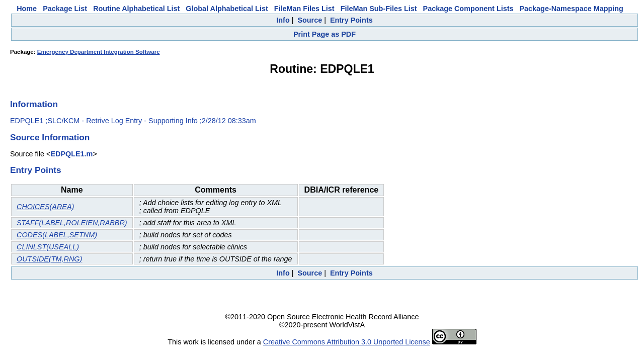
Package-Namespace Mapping (572, 9)
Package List (65, 9)
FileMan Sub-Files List (379, 9)
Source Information (50, 137)
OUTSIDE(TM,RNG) (49, 259)
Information (34, 104)
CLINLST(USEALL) (48, 247)
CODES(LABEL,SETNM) (57, 235)
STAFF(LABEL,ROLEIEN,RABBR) (72, 223)
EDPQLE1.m (71, 154)
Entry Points (351, 20)
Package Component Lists (468, 9)
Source (310, 20)
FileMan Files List (304, 9)
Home (27, 9)
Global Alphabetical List (227, 9)
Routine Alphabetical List (136, 9)
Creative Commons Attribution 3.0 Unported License (347, 342)
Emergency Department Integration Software (99, 52)
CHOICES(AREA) (45, 207)
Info (283, 20)
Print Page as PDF (325, 34)
